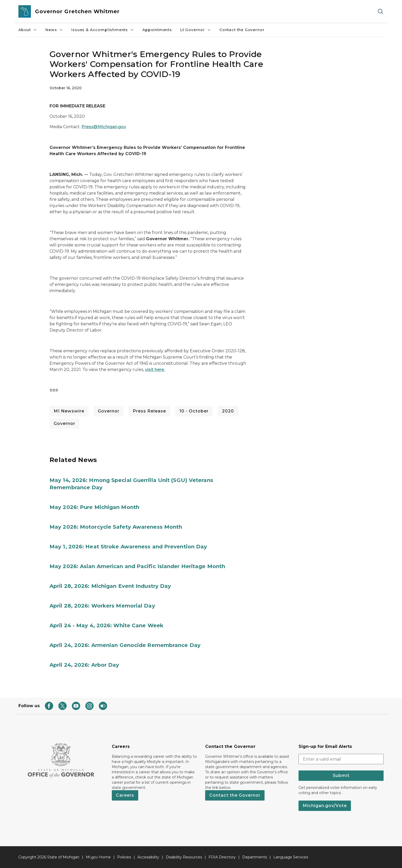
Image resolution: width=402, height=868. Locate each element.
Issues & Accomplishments (103, 30)
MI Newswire (69, 411)
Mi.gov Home (98, 857)
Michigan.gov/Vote (325, 806)
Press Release (149, 411)
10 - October (194, 411)
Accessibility (148, 857)
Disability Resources (184, 857)
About (28, 30)
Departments (255, 857)
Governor (109, 411)
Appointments (157, 30)
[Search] (380, 12)
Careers (125, 795)
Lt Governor (196, 30)
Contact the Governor (242, 30)
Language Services (291, 857)
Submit (341, 776)
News (54, 30)
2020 (228, 411)
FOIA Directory (222, 857)
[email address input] (341, 759)
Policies (124, 857)
